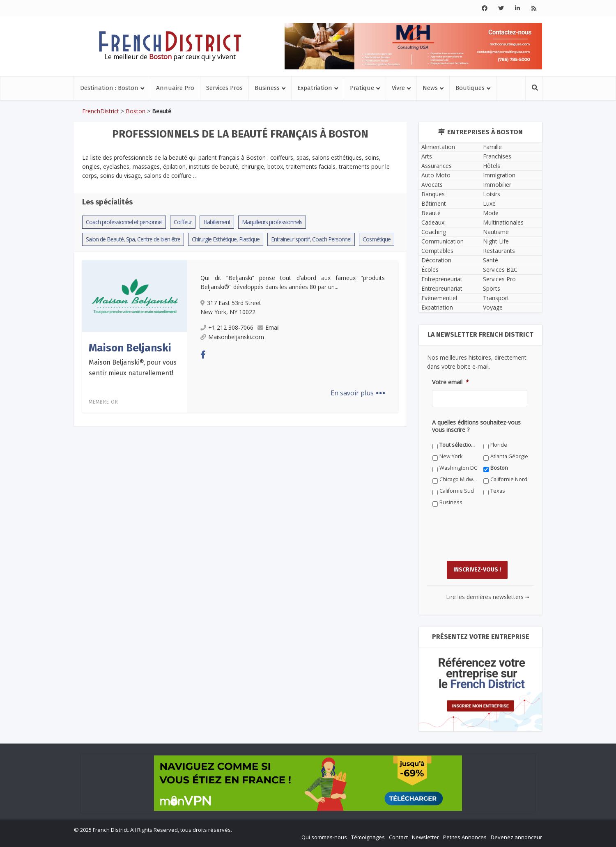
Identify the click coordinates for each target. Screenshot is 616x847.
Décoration (436, 260)
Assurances (437, 166)
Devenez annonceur (516, 837)
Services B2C (500, 270)
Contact (398, 837)
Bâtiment (434, 203)
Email (269, 327)
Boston (136, 111)
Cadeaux (433, 222)
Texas (498, 491)
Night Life (496, 241)
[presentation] (494, 540)
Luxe (489, 203)
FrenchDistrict (101, 111)
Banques (433, 194)
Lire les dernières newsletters (487, 597)
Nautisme (496, 232)
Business (267, 88)
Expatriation (315, 88)
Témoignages (368, 837)
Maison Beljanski (130, 348)
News (430, 88)
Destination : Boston (109, 88)
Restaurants (499, 251)
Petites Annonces (465, 837)
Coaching (434, 232)
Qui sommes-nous (324, 837)
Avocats (432, 185)
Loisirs (492, 194)
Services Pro (499, 279)
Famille (492, 147)
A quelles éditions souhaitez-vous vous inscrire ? (476, 426)
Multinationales (503, 222)
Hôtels (492, 166)
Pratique (362, 88)
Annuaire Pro (175, 88)
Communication (442, 241)
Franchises (497, 156)
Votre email (451, 382)
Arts (427, 156)
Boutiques (470, 88)
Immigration (499, 175)
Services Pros (224, 88)
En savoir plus (358, 393)
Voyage (493, 307)
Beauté (431, 213)
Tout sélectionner (459, 445)
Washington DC (458, 468)
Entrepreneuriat (442, 279)
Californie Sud (457, 491)
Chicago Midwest (459, 479)
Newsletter (425, 837)
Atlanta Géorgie (509, 456)
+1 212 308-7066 (227, 327)
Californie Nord (509, 479)
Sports (492, 288)
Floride (499, 445)
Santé (491, 260)
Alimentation (438, 147)
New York (451, 456)
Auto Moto (436, 175)
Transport (496, 298)
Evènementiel (439, 298)
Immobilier (497, 185)
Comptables (437, 251)
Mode (491, 213)
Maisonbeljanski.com (232, 337)
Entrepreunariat (442, 288)
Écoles (430, 270)
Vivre (398, 88)
